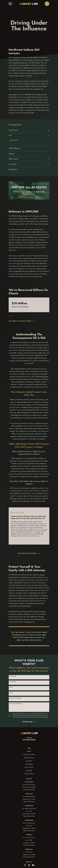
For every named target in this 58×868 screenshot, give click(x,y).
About (29, 751)
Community (29, 764)
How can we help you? (16, 704)
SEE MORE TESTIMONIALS (28, 553)
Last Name (13, 682)
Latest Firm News (29, 755)
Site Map (29, 771)
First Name (13, 676)
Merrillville (42, 614)
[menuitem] (28, 130)
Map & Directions (29, 790)
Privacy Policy (29, 774)
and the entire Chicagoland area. (24, 622)
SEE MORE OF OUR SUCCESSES (20, 321)
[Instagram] (29, 865)
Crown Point (34, 614)
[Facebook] (25, 865)
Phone (11, 687)
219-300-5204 (29, 740)
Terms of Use (29, 767)
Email (11, 693)
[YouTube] (33, 865)
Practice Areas (29, 758)
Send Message (28, 722)
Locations (29, 761)
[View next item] (13, 316)
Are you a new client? (15, 698)
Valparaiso (26, 619)
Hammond (12, 617)
